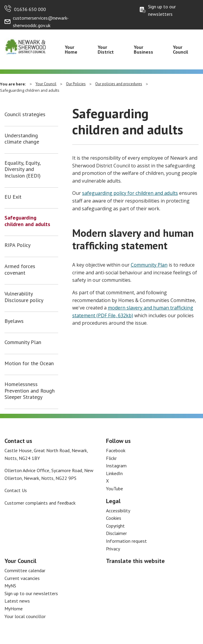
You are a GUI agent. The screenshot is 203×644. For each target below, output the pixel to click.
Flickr (111, 458)
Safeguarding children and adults (27, 221)
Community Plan (23, 342)
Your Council (180, 49)
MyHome (14, 609)
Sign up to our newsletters (162, 10)
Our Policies (76, 84)
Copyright (115, 526)
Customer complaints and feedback (40, 503)
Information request (126, 541)
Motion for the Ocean (29, 363)
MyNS (10, 586)
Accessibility (118, 511)
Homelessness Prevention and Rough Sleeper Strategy (30, 391)
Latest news (17, 601)
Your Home (71, 49)
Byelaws (14, 321)
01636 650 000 (30, 9)
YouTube (114, 489)
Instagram (116, 466)
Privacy (113, 549)
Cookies (114, 518)
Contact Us (16, 490)
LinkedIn (114, 473)
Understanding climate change (22, 139)
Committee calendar (25, 570)
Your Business (143, 49)
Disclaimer (116, 533)
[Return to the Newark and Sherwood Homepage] (25, 46)
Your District (106, 49)
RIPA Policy (17, 245)
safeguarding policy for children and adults (130, 193)
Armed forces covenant (20, 269)
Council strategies (25, 114)
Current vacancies (22, 578)
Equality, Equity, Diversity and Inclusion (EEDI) (23, 169)
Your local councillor (25, 616)
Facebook (116, 450)
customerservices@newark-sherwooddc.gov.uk (41, 22)
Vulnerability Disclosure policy (24, 297)
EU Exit (13, 197)
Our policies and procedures (119, 84)
